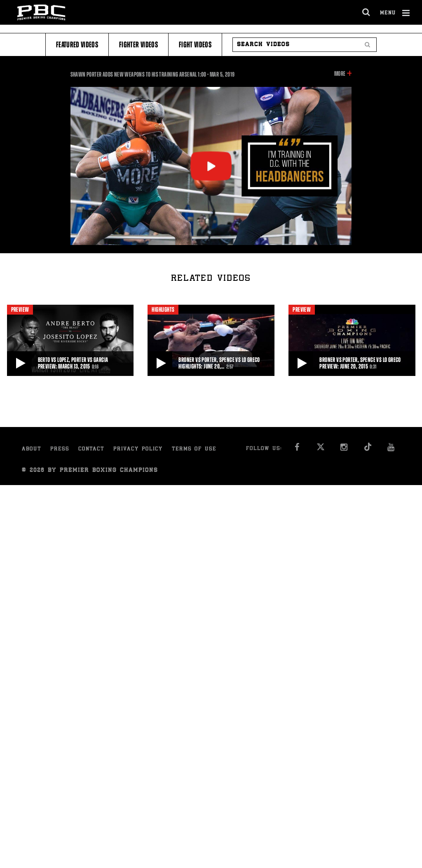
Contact (91, 449)
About (32, 449)
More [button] (340, 74)
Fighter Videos (138, 45)
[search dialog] (367, 12)
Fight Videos (195, 45)
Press (60, 449)
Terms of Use (194, 449)
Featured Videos (77, 45)
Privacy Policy (138, 449)
